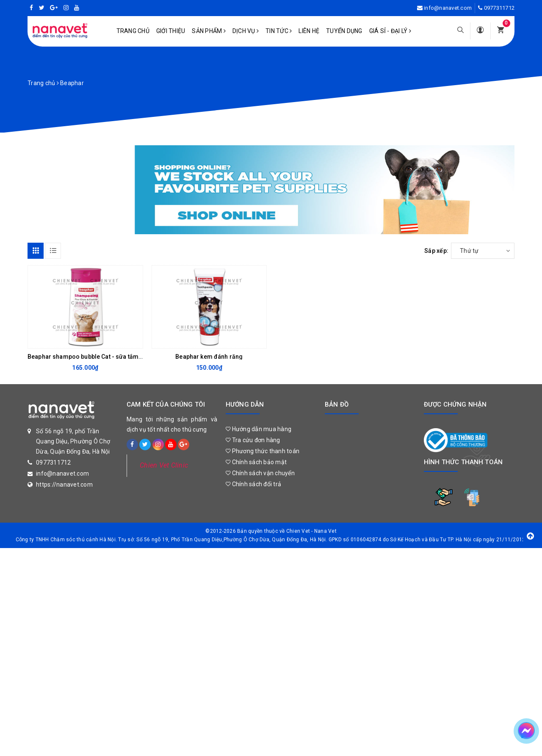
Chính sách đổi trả (253, 484)
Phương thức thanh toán (263, 451)
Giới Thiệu (171, 31)
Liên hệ (309, 31)
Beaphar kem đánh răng (209, 357)
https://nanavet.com (64, 485)
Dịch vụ (246, 31)
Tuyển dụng (344, 31)
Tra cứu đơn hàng (253, 440)
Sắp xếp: (436, 251)
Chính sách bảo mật (256, 462)
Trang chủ (133, 31)
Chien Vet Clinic (164, 465)
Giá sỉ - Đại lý (390, 31)
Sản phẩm (209, 31)
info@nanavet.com (448, 8)
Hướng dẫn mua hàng (259, 429)
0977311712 (499, 8)
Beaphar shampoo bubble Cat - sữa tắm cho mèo (96, 357)
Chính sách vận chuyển (260, 473)
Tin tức (279, 31)
